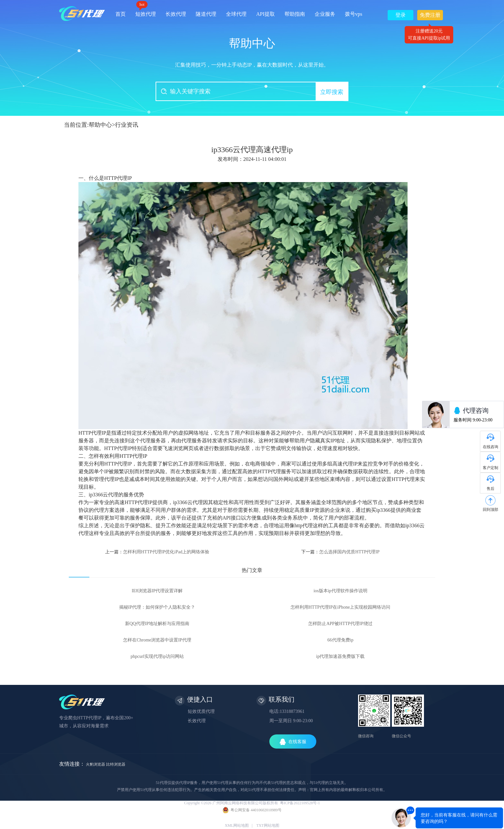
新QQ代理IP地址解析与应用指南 (157, 624)
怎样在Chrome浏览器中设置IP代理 (157, 640)
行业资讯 (127, 125)
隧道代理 (206, 14)
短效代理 (146, 12)
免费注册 (430, 16)
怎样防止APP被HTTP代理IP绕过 (340, 624)
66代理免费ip (341, 640)
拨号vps (354, 14)
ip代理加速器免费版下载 (341, 656)
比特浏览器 (116, 764)
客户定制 (491, 468)
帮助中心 (100, 125)
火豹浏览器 (95, 764)
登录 (401, 15)
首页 (121, 14)
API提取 (265, 14)
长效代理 (176, 14)
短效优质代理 (201, 711)
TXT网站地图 (268, 825)
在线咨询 (491, 447)
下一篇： (340, 552)
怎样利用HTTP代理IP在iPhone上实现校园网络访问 (340, 607)
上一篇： (157, 552)
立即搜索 (332, 92)
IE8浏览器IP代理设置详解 (157, 591)
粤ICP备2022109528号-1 (300, 803)
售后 (491, 489)
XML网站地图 (237, 825)
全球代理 (236, 14)
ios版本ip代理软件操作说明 (340, 591)
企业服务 (325, 14)
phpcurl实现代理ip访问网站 (157, 656)
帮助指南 (295, 14)
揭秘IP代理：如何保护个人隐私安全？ (157, 607)
